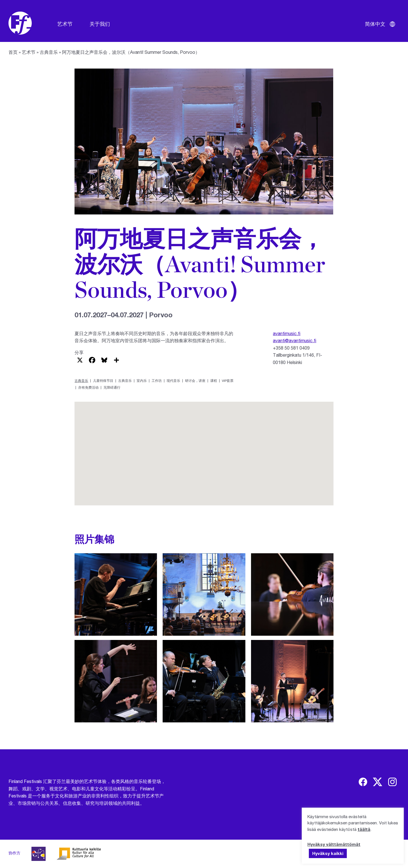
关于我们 (100, 24)
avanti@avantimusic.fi (295, 340)
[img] (363, 782)
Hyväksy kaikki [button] (328, 853)
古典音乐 (49, 52)
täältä (364, 829)
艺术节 (65, 24)
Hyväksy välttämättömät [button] (334, 844)
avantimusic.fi (287, 333)
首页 (13, 52)
